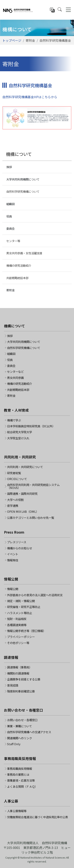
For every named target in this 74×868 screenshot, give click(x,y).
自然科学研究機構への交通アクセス (29, 732)
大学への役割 (15, 500)
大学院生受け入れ (18, 438)
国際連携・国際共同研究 (22, 494)
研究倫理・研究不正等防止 (24, 607)
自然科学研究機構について (23, 191)
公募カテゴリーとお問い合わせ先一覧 (31, 518)
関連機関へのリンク (20, 738)
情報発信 (13, 560)
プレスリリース (17, 542)
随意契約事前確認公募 (21, 691)
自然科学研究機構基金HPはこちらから (30, 97)
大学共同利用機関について (23, 179)
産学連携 (13, 506)
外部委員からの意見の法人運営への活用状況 (35, 595)
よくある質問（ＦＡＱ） (22, 787)
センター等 (13, 241)
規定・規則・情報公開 (21, 601)
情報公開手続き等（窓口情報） (26, 631)
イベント (13, 554)
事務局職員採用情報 (20, 769)
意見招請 (13, 685)
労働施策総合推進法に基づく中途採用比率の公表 (37, 817)
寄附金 (10, 290)
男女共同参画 (15, 378)
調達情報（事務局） (20, 667)
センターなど (15, 372)
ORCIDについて (17, 479)
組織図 (10, 204)
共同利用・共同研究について (25, 467)
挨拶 (9, 167)
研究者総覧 (14, 473)
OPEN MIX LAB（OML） (23, 512)
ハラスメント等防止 (20, 613)
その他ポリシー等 (18, 643)
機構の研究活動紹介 (19, 265)
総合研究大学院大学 (20, 432)
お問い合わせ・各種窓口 (22, 720)
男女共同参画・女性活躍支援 (24, 253)
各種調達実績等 (17, 625)
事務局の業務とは (18, 775)
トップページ (12, 40)
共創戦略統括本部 (17, 278)
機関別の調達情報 (18, 673)
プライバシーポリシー (21, 637)
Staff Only (14, 744)
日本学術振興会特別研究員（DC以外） (31, 426)
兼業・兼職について (20, 726)
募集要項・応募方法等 (21, 780)
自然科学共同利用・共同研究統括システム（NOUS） (33, 486)
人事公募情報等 (17, 811)
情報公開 (13, 589)
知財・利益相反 (17, 619)
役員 (9, 216)
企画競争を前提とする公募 (24, 679)
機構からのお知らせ (20, 548)
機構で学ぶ (14, 420)
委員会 (10, 228)
